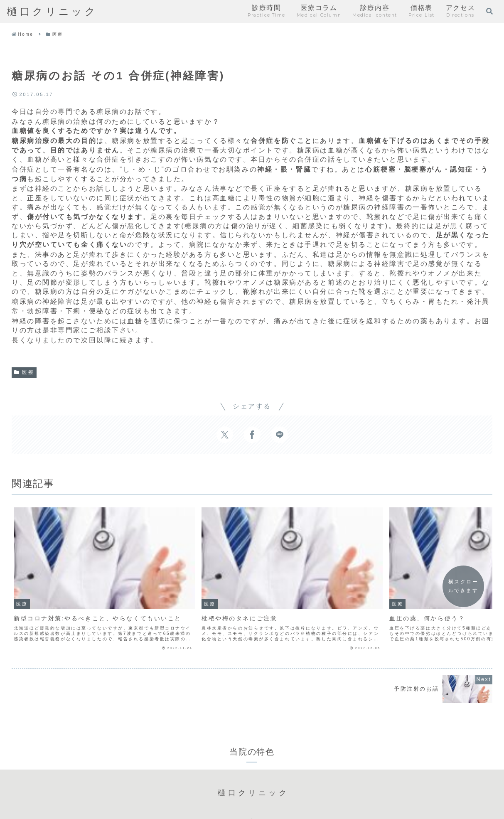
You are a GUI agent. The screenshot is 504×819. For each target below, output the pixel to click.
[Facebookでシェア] (252, 435)
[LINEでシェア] (280, 435)
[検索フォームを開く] (489, 11)
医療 (24, 372)
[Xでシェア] (225, 435)
